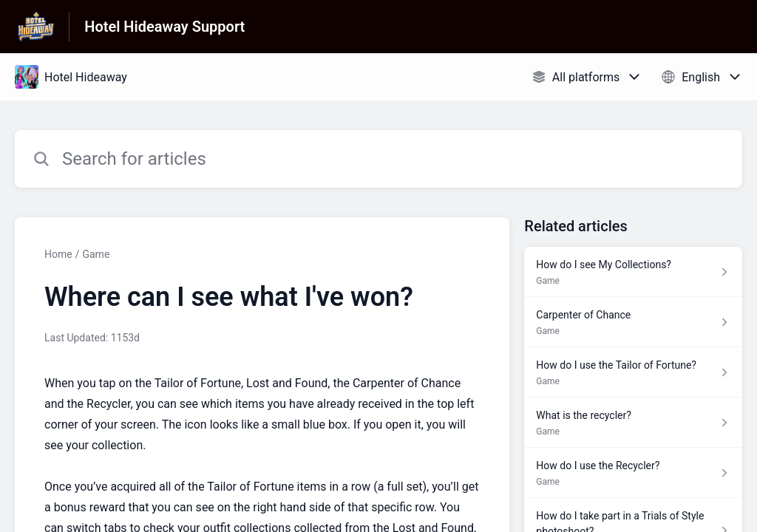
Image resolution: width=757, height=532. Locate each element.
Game (96, 254)
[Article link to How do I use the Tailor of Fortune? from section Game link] (633, 372)
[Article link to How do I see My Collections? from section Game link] (633, 272)
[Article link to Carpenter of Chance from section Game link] (633, 322)
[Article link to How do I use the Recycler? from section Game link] (633, 473)
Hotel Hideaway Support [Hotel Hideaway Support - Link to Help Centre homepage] (164, 27)
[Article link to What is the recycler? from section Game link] (633, 423)
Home (58, 254)
